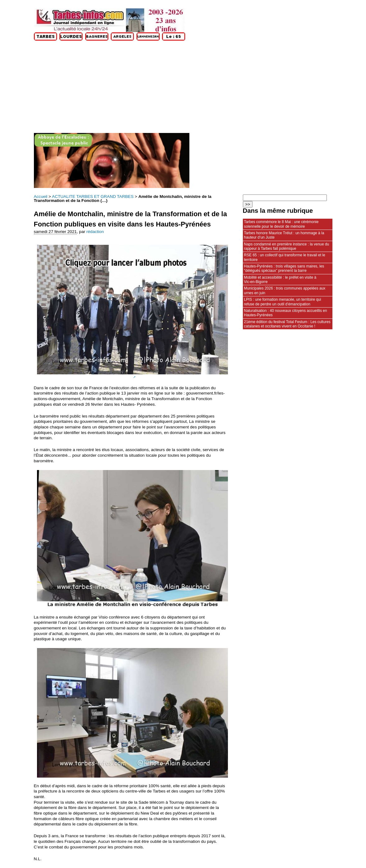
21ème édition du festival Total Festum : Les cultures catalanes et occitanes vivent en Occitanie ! (287, 324)
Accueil (41, 196)
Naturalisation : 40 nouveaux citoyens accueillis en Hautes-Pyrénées (286, 313)
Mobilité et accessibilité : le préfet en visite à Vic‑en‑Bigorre (280, 280)
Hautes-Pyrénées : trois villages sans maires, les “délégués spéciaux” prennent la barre (284, 268)
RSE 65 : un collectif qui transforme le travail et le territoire (285, 257)
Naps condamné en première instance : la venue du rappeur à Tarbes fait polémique (287, 246)
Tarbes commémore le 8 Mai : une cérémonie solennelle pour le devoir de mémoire (281, 224)
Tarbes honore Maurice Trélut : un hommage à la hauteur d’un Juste (284, 235)
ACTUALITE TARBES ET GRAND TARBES (93, 196)
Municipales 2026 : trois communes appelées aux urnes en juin (285, 290)
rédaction (95, 232)
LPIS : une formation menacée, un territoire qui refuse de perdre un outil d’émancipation (283, 302)
